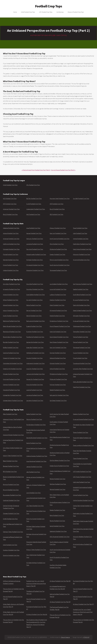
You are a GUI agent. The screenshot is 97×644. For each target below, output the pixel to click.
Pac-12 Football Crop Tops (57, 209)
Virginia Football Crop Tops (81, 239)
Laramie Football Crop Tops (34, 390)
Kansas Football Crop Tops (34, 233)
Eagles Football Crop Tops (34, 414)
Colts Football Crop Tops (10, 545)
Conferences (60, 12)
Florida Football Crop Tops (11, 254)
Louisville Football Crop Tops (58, 289)
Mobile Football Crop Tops (57, 316)
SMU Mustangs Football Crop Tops (60, 537)
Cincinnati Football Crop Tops (11, 379)
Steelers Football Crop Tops (81, 414)
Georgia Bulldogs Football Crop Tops (37, 438)
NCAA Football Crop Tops (28, 12)
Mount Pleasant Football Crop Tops (60, 326)
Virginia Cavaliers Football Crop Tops (83, 500)
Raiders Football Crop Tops (57, 510)
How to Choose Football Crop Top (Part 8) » (63, 170)
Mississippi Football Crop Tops (35, 270)
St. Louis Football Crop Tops (81, 300)
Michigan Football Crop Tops (34, 260)
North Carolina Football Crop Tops (60, 239)
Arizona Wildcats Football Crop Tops (13, 435)
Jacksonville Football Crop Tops (35, 374)
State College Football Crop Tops (82, 310)
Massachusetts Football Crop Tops (36, 254)
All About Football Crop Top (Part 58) (60, 602)
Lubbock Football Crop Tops (58, 295)
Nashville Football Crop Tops (58, 332)
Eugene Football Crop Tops (34, 326)
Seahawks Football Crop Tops (58, 531)
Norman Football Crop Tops (58, 353)
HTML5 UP (86, 637)
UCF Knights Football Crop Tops (82, 472)
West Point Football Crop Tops (82, 387)
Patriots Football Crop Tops (57, 489)
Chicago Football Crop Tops (11, 374)
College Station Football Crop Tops (13, 401)
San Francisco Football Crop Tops (83, 284)
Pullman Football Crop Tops (58, 385)
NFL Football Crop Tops (46, 12)
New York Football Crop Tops (58, 233)
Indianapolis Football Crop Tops (35, 363)
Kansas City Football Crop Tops (35, 379)
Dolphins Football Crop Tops (11, 555)
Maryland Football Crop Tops (35, 249)
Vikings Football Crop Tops (81, 495)
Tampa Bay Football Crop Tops (82, 332)
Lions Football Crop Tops (33, 493)
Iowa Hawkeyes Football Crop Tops (36, 461)
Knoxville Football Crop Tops (35, 385)
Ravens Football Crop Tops (57, 521)
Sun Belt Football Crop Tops (81, 199)
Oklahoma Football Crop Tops (58, 249)
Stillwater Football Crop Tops (81, 316)
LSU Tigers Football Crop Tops (35, 506)
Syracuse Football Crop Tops (81, 321)
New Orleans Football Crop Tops (59, 342)
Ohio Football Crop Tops (57, 244)
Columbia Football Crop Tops (35, 284)
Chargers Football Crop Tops (11, 513)
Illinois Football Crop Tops (11, 265)
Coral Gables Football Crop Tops (36, 295)
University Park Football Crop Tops (83, 369)
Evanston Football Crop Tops (35, 332)
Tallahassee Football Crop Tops (82, 326)
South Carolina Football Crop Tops (60, 265)
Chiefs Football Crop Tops (10, 519)
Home (15, 12)
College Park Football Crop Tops (12, 395)
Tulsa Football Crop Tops (80, 358)
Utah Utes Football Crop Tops (82, 482)
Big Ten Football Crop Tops (34, 199)
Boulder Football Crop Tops (11, 342)
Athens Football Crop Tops (11, 300)
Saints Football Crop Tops (57, 526)
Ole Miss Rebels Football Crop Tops (60, 460)
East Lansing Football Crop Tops (35, 321)
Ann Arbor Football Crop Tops (12, 284)
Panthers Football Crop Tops (58, 484)
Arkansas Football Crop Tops (11, 239)
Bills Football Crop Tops (10, 472)
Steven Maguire (65, 637)
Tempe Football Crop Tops (81, 342)
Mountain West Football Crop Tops (60, 199)
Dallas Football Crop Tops (34, 305)
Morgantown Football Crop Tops (59, 321)
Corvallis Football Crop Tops (34, 300)
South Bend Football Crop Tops (82, 295)
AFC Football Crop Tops (10, 204)
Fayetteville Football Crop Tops (35, 337)
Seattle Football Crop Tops (81, 289)
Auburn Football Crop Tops (11, 310)
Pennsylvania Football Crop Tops (59, 260)
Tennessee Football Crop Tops (58, 270)
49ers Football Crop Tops (10, 414)
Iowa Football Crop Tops (33, 228)
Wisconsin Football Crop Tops (82, 254)
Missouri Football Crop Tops (58, 228)
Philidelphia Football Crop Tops (59, 374)
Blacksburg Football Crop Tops (12, 332)
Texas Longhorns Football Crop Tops (83, 445)
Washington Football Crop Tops (82, 244)
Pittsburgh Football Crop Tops (58, 379)
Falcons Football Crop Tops (34, 419)
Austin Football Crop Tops (10, 316)
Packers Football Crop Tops (57, 479)
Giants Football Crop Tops (34, 443)
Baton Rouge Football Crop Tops (12, 326)
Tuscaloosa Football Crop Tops (82, 363)
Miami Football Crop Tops (57, 305)
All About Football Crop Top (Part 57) (83, 604)
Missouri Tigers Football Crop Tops (36, 550)
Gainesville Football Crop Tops (35, 342)
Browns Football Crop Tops (11, 490)
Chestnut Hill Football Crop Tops (12, 369)
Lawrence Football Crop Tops (35, 395)
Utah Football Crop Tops (80, 233)
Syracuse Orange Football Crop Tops (83, 419)
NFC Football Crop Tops (57, 204)
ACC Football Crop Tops (10, 199)
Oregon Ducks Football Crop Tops (59, 466)
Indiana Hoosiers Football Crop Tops (37, 456)
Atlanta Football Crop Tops (11, 305)
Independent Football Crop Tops (36, 209)
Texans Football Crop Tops (81, 432)
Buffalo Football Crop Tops (11, 348)
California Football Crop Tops (11, 244)
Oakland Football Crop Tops (58, 358)
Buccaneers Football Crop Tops (12, 495)
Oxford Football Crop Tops (57, 369)
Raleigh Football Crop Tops (57, 390)
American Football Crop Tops (11, 209)
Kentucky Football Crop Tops (35, 239)
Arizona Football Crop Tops (11, 233)
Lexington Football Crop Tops (35, 401)
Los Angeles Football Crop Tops (59, 284)
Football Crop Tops (49, 6)
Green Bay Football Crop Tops (35, 348)
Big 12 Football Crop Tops (10, 214)
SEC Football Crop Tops (56, 214)
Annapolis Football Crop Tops (11, 289)
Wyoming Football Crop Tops (81, 260)
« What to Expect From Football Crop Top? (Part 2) (36, 170)
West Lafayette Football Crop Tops (83, 382)
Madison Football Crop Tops (58, 300)
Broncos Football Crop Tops (11, 484)
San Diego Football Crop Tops (58, 401)
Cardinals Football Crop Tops (11, 500)
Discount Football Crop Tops (76, 12)
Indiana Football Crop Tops (11, 270)
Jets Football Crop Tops (33, 472)
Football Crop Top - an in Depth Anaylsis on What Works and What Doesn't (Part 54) (83, 612)
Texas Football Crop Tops (80, 228)
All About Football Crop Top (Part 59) (60, 581)
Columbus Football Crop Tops (35, 289)
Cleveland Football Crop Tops (11, 390)
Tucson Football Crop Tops (81, 353)
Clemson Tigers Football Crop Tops (13, 532)
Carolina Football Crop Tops (11, 353)
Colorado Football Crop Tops (11, 249)
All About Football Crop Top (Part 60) (37, 614)
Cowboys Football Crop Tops (11, 550)
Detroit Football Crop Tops (34, 316)
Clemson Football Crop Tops (11, 385)
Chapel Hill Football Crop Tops (12, 358)
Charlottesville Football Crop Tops (13, 363)
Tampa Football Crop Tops (81, 337)
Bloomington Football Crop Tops (12, 337)
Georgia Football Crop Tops (11, 260)
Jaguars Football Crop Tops (34, 467)
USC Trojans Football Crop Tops (82, 477)
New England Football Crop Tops (59, 337)
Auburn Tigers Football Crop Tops (13, 456)
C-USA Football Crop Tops (34, 204)
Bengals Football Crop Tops (11, 466)
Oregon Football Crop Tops (57, 254)
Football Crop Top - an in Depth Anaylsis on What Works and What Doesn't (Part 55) (36, 583)
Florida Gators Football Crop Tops (36, 425)
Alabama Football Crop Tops (11, 228)
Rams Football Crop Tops (57, 515)
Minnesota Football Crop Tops (35, 265)
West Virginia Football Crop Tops (82, 249)
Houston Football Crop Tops (34, 358)
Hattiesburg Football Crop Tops (35, 353)
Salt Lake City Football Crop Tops (59, 395)
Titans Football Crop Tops (80, 458)
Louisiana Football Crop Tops (35, 244)
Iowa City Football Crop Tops (35, 369)
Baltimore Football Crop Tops (11, 321)
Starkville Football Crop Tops (81, 305)
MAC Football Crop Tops (33, 214)
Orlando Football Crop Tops (58, 363)
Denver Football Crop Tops (34, 310)
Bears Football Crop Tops (10, 461)
